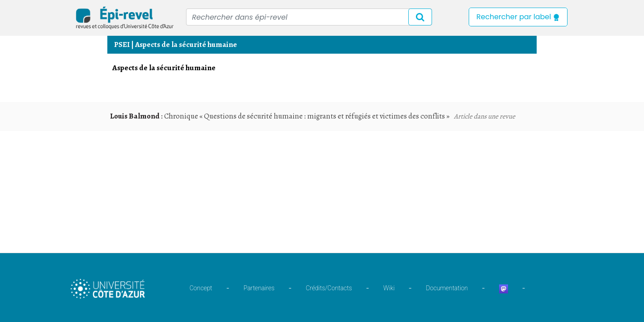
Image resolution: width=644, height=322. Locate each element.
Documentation (447, 288)
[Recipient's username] (309, 17)
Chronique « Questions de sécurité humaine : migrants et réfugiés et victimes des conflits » (307, 116)
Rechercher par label (518, 17)
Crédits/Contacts (329, 288)
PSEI (122, 44)
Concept (201, 288)
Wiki (389, 288)
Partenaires (259, 288)
